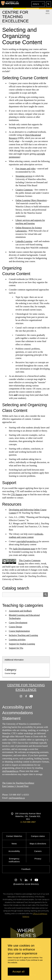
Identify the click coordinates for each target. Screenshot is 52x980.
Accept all (19, 972)
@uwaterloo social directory (26, 884)
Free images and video (26, 169)
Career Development (18, 622)
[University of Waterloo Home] (10, 4)
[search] (46, 595)
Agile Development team (24, 549)
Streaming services (24, 176)
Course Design (15, 627)
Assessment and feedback (20, 611)
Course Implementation (19, 631)
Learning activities (17, 640)
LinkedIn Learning (24, 241)
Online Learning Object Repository (31, 200)
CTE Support (17, 494)
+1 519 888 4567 (28, 822)
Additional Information (14, 660)
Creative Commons (24, 190)
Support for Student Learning (22, 644)
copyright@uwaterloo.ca (27, 541)
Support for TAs (16, 648)
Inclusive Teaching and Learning (23, 635)
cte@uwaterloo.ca (10, 771)
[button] (38, 4)
